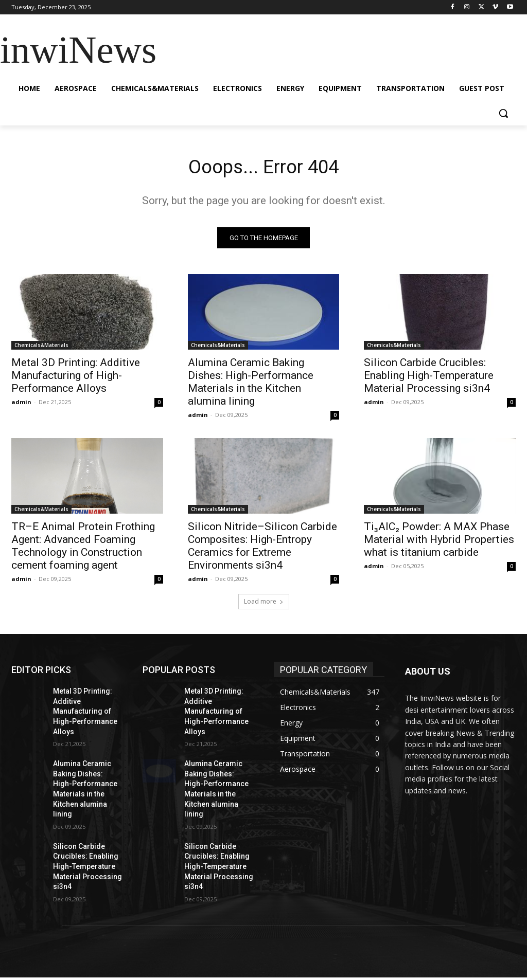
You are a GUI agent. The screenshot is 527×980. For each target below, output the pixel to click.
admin (21, 404)
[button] (503, 113)
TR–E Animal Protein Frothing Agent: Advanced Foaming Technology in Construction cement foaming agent (83, 548)
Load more (264, 604)
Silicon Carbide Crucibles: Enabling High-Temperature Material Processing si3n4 (429, 378)
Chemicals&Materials (41, 348)
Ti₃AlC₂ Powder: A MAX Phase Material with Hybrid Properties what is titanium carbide (439, 542)
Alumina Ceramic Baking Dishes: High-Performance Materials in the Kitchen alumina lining (251, 384)
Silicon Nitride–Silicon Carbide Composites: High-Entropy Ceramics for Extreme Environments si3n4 (262, 548)
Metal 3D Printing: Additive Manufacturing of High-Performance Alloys (76, 378)
